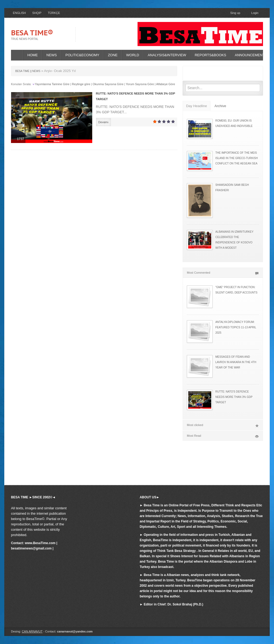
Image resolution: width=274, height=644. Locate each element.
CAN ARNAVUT (32, 631)
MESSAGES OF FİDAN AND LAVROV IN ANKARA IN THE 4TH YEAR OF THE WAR (236, 362)
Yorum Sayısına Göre (140, 84)
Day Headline (197, 106)
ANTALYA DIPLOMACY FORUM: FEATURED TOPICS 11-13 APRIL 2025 (236, 327)
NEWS (52, 55)
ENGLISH (19, 13)
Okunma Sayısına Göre (108, 84)
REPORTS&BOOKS (210, 55)
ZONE (113, 55)
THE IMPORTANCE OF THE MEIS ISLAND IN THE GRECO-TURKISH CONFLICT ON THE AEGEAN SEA (236, 158)
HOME (33, 55)
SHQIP (37, 13)
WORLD (133, 55)
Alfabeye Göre (165, 84)
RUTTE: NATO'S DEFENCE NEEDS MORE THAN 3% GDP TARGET (234, 397)
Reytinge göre (81, 84)
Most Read (223, 436)
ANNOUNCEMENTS (251, 55)
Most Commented (223, 273)
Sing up (235, 13)
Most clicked (223, 425)
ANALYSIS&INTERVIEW (167, 55)
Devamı (103, 122)
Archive (220, 106)
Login (253, 13)
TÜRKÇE (54, 13)
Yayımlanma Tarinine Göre (52, 84)
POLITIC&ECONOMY (82, 55)
